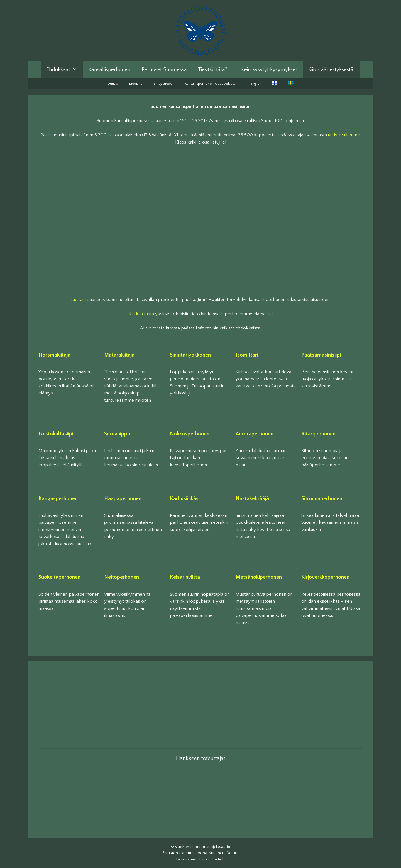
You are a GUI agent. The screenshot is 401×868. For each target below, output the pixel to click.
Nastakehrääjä (252, 499)
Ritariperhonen (318, 434)
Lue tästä (80, 300)
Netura (233, 853)
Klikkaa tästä (141, 314)
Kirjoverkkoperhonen (325, 577)
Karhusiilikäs (184, 499)
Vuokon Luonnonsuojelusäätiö (203, 847)
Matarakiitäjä (119, 355)
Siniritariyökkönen (190, 355)
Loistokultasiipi (56, 434)
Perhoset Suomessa (164, 70)
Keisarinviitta (185, 577)
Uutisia (113, 84)
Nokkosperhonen (190, 434)
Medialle (136, 84)
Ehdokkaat (64, 70)
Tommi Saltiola (212, 859)
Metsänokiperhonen (259, 577)
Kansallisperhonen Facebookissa (210, 84)
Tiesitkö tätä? (213, 70)
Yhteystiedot (163, 84)
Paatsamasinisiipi (321, 355)
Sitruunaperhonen (322, 499)
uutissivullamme (344, 135)
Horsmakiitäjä (54, 355)
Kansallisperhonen (109, 70)
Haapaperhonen (123, 499)
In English (254, 84)
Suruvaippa (117, 434)
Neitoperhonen (122, 577)
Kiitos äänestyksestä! (332, 70)
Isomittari (247, 355)
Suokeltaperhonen (59, 577)
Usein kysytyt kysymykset (268, 70)
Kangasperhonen (58, 499)
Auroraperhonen (255, 434)
